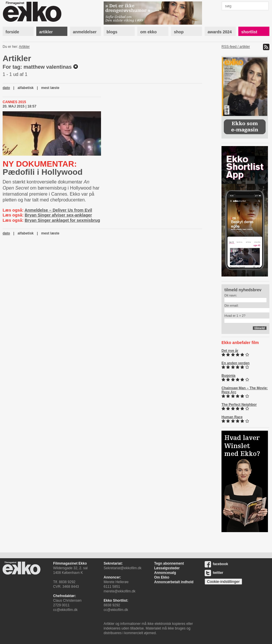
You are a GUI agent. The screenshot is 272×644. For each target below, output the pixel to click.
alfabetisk (25, 88)
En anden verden (236, 363)
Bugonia (228, 376)
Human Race (232, 417)
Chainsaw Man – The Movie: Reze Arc (245, 390)
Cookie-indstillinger (223, 582)
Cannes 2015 (14, 102)
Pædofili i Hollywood (43, 168)
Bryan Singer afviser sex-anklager (58, 215)
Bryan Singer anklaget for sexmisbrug (62, 220)
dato (6, 88)
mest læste (50, 88)
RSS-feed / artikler (236, 47)
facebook (216, 564)
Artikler (24, 47)
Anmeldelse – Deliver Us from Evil (58, 210)
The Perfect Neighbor (239, 405)
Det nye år (230, 351)
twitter (214, 573)
